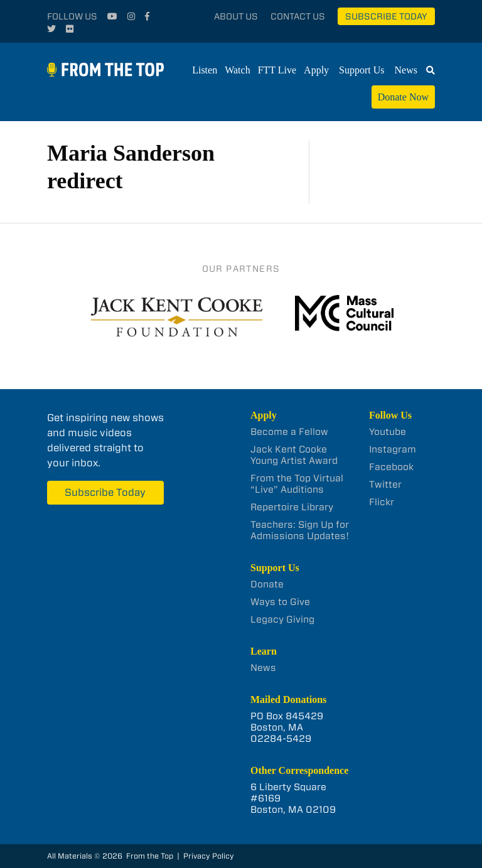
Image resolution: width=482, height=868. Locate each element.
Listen (205, 70)
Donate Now (403, 97)
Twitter (385, 485)
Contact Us (298, 16)
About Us (236, 16)
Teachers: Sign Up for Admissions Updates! (300, 530)
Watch (237, 70)
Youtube (388, 432)
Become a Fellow (289, 432)
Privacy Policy (209, 856)
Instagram (393, 449)
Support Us (361, 70)
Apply (316, 70)
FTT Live (277, 70)
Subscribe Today (386, 16)
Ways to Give (280, 602)
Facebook (391, 467)
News (406, 70)
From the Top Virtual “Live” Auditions (297, 484)
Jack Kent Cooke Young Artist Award (294, 455)
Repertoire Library (292, 507)
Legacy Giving (282, 619)
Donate (267, 584)
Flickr (382, 502)
